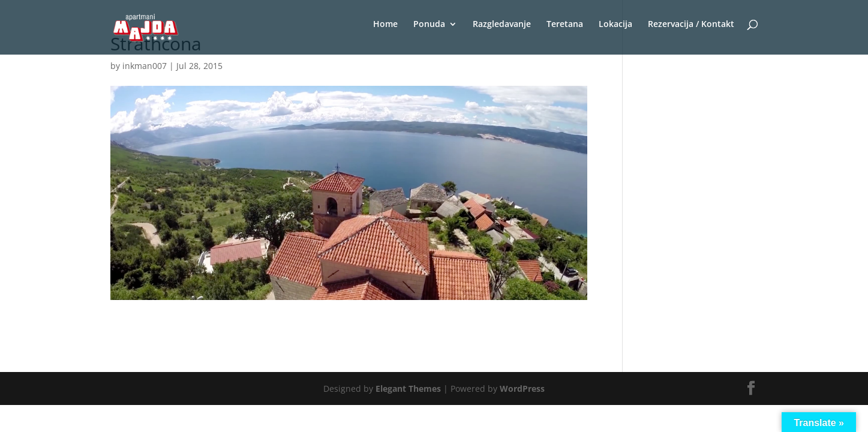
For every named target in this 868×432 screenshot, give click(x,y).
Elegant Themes (408, 388)
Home (385, 25)
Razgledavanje (502, 25)
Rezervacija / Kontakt (691, 25)
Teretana (565, 25)
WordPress (522, 388)
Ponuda (429, 25)
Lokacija (615, 25)
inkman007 (145, 66)
